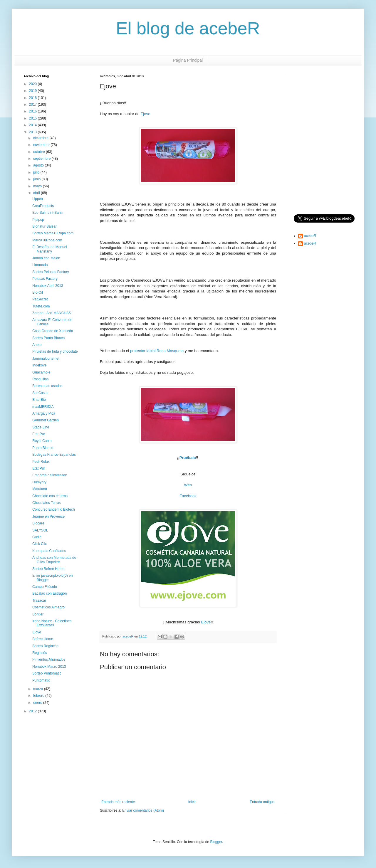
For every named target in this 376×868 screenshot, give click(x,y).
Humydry (39, 482)
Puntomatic (41, 680)
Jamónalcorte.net (46, 359)
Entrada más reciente (118, 802)
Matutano (40, 489)
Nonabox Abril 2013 (48, 286)
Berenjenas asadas (47, 386)
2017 (33, 105)
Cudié (37, 537)
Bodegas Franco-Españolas (54, 455)
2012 (33, 711)
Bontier (38, 614)
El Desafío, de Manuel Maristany (50, 249)
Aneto (37, 345)
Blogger (216, 842)
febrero (39, 696)
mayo (38, 186)
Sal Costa (40, 393)
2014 (33, 125)
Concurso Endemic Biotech (54, 509)
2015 (33, 118)
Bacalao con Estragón (49, 593)
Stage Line (41, 427)
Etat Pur (39, 434)
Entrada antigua (262, 802)
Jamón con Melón (46, 258)
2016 (33, 111)
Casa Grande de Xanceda (53, 331)
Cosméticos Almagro (48, 607)
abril (37, 193)
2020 (33, 84)
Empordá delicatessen (50, 475)
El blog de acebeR (188, 28)
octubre (40, 152)
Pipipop (38, 220)
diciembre (41, 138)
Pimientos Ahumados (49, 660)
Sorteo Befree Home (48, 569)
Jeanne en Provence (48, 517)
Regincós (40, 653)
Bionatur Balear (45, 226)
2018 (33, 98)
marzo (39, 689)
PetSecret (40, 299)
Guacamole (41, 372)
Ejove (146, 114)
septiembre (42, 159)
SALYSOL (40, 530)
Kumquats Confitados (49, 551)
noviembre (42, 145)
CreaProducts (43, 206)
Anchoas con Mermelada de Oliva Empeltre (54, 560)
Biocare (38, 523)
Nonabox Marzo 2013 (49, 667)
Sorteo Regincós (45, 646)
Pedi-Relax (41, 462)
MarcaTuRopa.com (47, 240)
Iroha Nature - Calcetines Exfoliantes (52, 623)
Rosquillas (40, 379)
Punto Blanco (43, 448)
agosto (39, 165)
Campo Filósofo (45, 587)
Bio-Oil (38, 292)
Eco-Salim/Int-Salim (48, 213)
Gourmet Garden (46, 420)
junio (37, 179)
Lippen (38, 199)
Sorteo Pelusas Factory (51, 272)
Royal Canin (42, 441)
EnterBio (39, 400)
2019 (33, 91)
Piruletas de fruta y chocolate (55, 351)
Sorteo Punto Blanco (48, 338)
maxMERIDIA (43, 407)
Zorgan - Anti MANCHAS (52, 313)
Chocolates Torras (47, 503)
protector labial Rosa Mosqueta (157, 351)
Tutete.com (41, 306)
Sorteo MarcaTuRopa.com (53, 233)
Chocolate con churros (50, 496)
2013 (33, 132)
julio (37, 172)
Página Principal (188, 60)
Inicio (192, 802)
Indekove (40, 365)
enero (38, 703)
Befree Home (43, 639)
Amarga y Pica (44, 413)
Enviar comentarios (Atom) (143, 810)
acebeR (310, 236)
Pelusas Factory (45, 279)
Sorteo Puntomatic (47, 673)
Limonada (40, 265)
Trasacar (39, 600)
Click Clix (40, 544)
